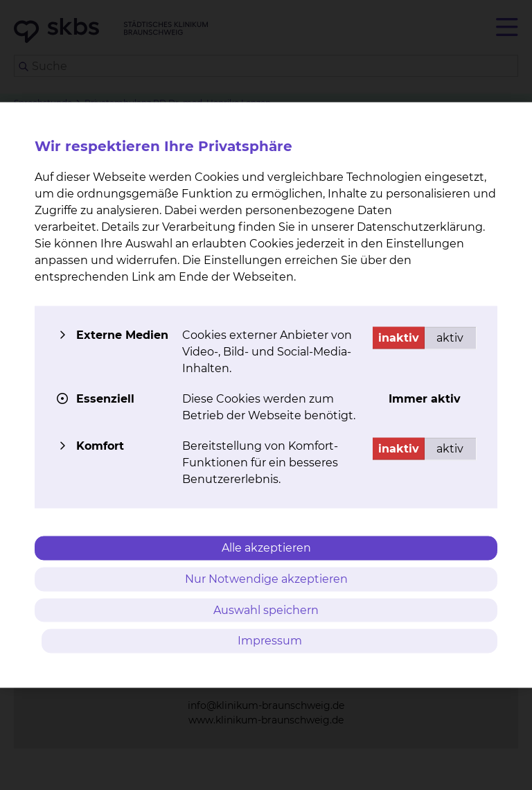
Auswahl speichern (266, 609)
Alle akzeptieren (266, 548)
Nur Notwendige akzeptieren (266, 578)
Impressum (270, 641)
